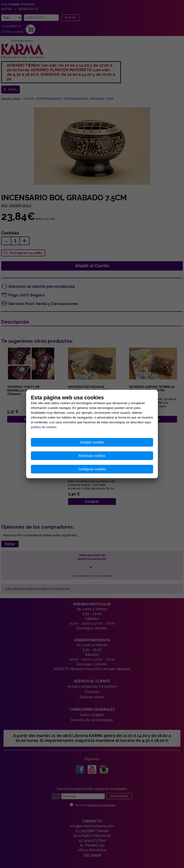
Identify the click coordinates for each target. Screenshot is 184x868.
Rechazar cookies (92, 456)
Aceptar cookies (92, 442)
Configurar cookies (92, 469)
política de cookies (44, 427)
